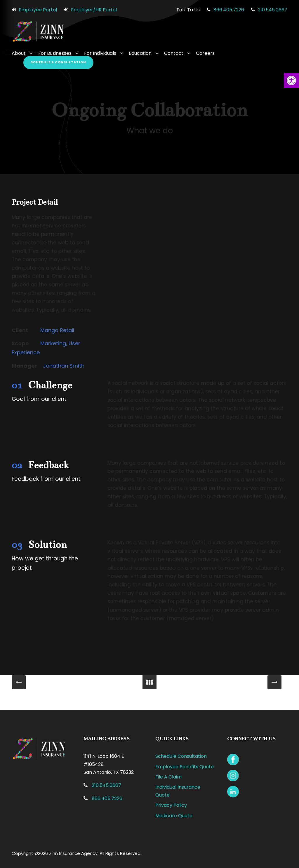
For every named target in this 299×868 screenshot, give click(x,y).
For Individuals (100, 53)
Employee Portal (38, 10)
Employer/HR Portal (94, 10)
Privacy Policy (171, 805)
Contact (174, 53)
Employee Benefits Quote (185, 767)
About (19, 53)
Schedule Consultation (181, 756)
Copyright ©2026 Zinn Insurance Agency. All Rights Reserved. (77, 853)
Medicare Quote (174, 816)
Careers (205, 53)
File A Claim (168, 777)
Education (140, 53)
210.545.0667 (273, 10)
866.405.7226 (229, 10)
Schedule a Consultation (58, 62)
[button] (291, 80)
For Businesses (55, 53)
